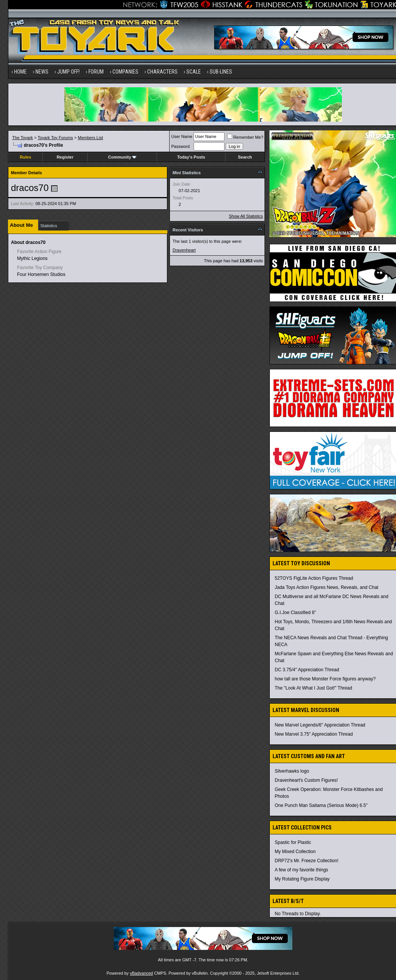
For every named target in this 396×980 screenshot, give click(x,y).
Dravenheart (184, 250)
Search (245, 157)
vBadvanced (142, 973)
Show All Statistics (246, 216)
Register (65, 157)
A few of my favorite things (301, 870)
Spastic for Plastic (293, 842)
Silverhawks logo (292, 771)
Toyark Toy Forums (55, 138)
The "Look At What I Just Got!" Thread (313, 688)
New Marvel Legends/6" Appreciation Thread (320, 725)
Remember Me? (245, 137)
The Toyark (22, 138)
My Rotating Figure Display (302, 879)
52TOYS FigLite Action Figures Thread (314, 578)
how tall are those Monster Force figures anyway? (325, 679)
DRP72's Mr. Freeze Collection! (307, 861)
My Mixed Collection (295, 852)
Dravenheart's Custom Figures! (306, 780)
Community (123, 157)
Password (180, 146)
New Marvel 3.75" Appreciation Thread (314, 734)
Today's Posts (191, 157)
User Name (182, 136)
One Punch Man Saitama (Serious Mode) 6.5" (321, 805)
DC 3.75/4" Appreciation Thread (307, 670)
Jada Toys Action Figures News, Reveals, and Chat (327, 587)
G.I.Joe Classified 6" (295, 613)
